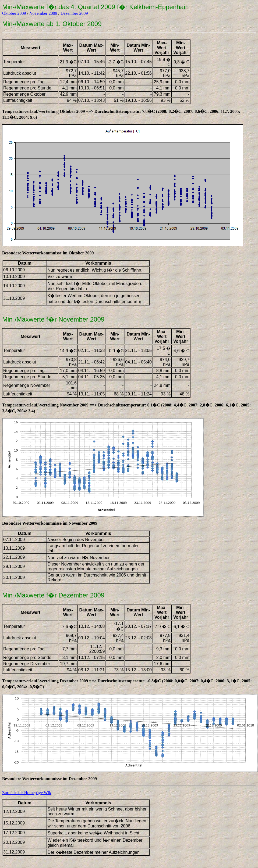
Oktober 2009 (15, 13)
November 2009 (43, 13)
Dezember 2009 (74, 13)
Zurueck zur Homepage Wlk (27, 793)
